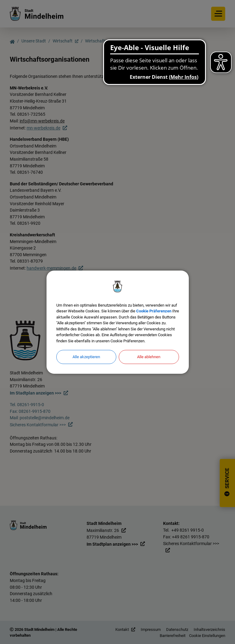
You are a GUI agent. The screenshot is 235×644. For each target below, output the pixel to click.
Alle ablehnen (149, 357)
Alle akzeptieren (86, 357)
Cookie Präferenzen (154, 311)
